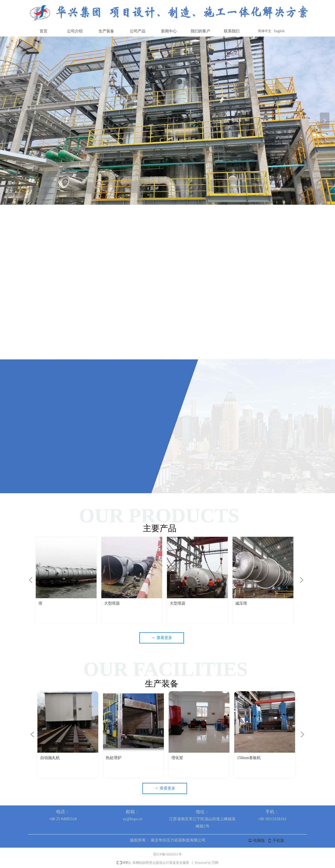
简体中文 (265, 31)
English (279, 31)
